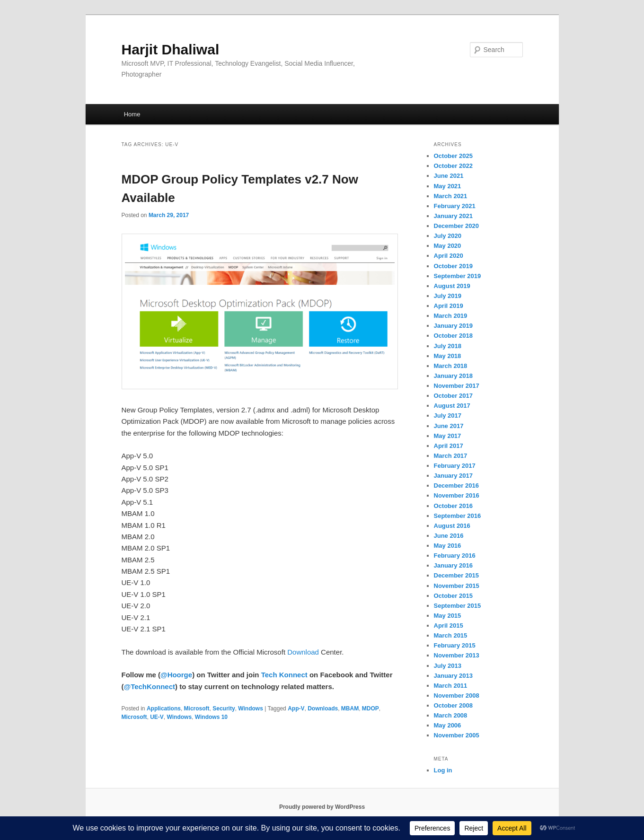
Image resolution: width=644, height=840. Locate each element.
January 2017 (453, 476)
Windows (251, 709)
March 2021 (451, 196)
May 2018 (448, 356)
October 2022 (453, 166)
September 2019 (458, 276)
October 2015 (453, 596)
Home (132, 114)
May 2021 (448, 186)
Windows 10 (211, 717)
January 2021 (453, 216)
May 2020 (448, 246)
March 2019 (451, 316)
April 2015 (449, 626)
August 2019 (452, 286)
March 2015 (451, 635)
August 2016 (452, 526)
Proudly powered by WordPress (322, 807)
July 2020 (448, 236)
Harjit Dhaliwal (171, 49)
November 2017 (457, 386)
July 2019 (448, 296)
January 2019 (453, 326)
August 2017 (452, 406)
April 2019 (449, 306)
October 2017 (453, 396)
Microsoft (197, 709)
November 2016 (457, 495)
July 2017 (448, 416)
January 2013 (453, 676)
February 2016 (455, 556)
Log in (443, 770)
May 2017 (448, 436)
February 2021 (455, 206)
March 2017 (451, 456)
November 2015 (457, 586)
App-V (296, 709)
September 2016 (458, 516)
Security (224, 709)
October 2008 (453, 705)
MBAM (350, 709)
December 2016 (456, 486)
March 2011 (451, 686)
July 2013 (448, 666)
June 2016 (449, 536)
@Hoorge (176, 675)
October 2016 (453, 506)
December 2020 (456, 226)
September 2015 (458, 606)
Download (303, 652)
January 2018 (453, 376)
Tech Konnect (284, 675)
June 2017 (449, 426)
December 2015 (456, 575)
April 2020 (449, 256)
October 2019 (453, 266)
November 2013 (457, 655)
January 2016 (453, 565)
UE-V (157, 717)
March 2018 (451, 366)
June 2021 (449, 176)
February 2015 (455, 645)
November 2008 (457, 696)
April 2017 (449, 446)
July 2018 (448, 346)
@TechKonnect (150, 687)
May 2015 (448, 616)
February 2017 (455, 466)
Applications (164, 709)
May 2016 (448, 546)
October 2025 (453, 156)
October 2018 (453, 336)
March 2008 (451, 715)
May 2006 (448, 725)
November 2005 (457, 735)
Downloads (323, 709)
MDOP (371, 709)
